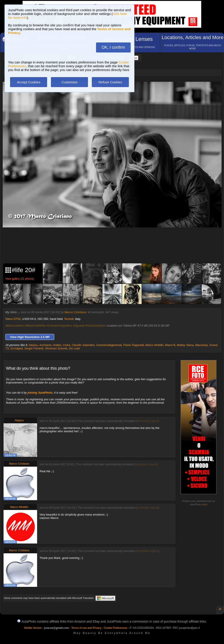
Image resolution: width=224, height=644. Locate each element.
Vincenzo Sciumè (56, 348)
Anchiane (45, 345)
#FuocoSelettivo (95, 326)
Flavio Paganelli (134, 345)
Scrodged (17, 348)
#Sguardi (78, 326)
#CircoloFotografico (59, 326)
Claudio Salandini (83, 345)
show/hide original (147, 421)
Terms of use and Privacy (86, 628)
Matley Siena (185, 345)
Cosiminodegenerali (109, 345)
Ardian (57, 345)
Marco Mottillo (154, 345)
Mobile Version (33, 628)
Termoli (69, 319)
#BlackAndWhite (35, 326)
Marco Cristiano (75, 312)
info (205, 504)
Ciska (66, 345)
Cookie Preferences (116, 628)
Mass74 (170, 345)
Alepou (33, 345)
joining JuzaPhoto (40, 393)
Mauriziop (201, 345)
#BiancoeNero (15, 326)
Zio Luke (74, 348)
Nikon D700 (13, 319)
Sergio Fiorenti (34, 348)
